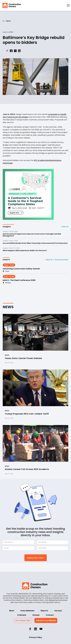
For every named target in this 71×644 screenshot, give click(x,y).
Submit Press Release (46, 620)
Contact (50, 615)
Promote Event (62, 260)
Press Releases (27, 611)
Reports (44, 611)
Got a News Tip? (23, 620)
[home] (11, 5)
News (12, 611)
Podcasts (22, 615)
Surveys (58, 611)
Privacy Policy (36, 637)
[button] (68, 5)
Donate (36, 615)
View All (65, 227)
